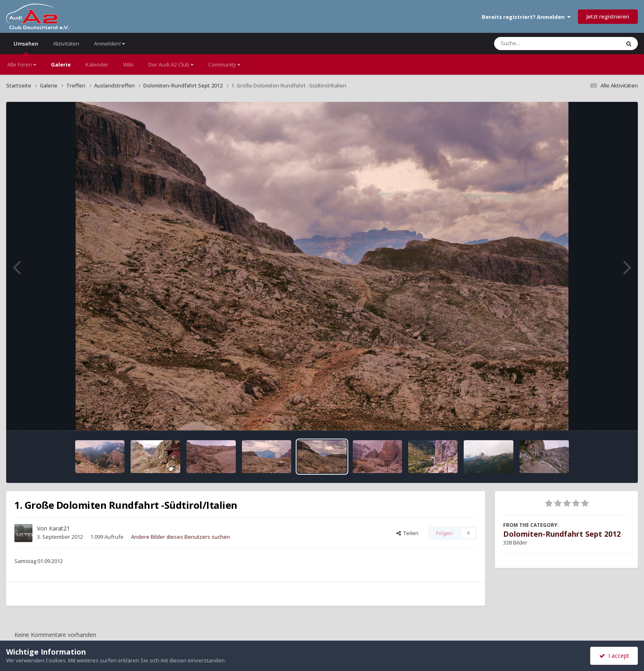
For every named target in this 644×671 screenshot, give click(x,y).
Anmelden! (109, 44)
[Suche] (540, 44)
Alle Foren (22, 64)
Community (224, 64)
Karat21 (59, 528)
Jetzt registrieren (608, 16)
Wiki (128, 64)
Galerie (61, 64)
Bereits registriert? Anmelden (526, 17)
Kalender (97, 64)
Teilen (407, 533)
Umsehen (26, 47)
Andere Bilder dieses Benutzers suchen (181, 537)
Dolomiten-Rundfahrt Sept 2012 (562, 534)
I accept (614, 656)
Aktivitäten (66, 44)
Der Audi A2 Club (171, 64)
